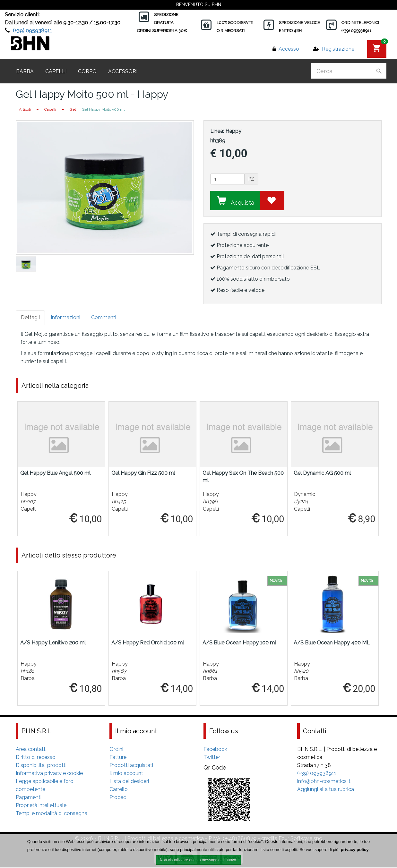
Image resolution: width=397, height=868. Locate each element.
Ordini (116, 750)
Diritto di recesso (36, 758)
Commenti (104, 317)
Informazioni (65, 317)
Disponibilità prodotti (41, 766)
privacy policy (355, 851)
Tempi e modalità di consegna (52, 814)
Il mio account (126, 774)
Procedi (118, 798)
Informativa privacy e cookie (49, 774)
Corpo (87, 71)
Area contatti (31, 750)
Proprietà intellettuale (41, 806)
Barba (25, 71)
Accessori (123, 71)
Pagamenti (29, 798)
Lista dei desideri (129, 782)
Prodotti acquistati (131, 766)
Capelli (56, 71)
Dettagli (30, 317)
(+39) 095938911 (32, 31)
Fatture (118, 758)
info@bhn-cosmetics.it (324, 782)
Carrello (119, 790)
